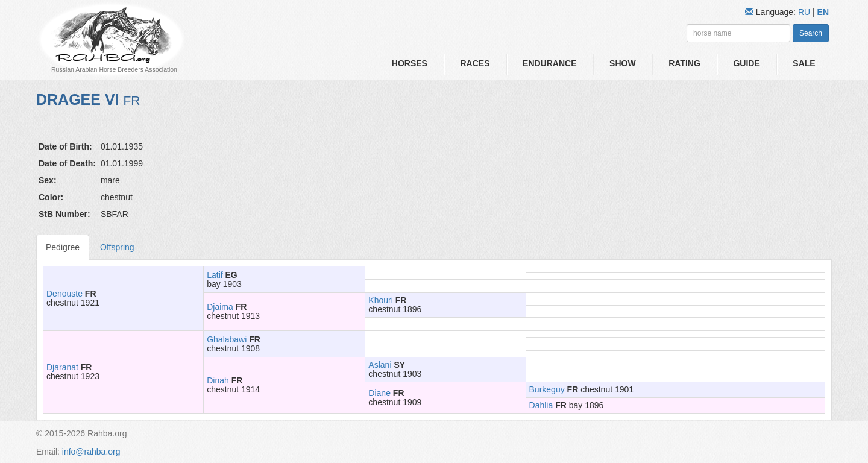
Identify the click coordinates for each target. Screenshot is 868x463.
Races (475, 63)
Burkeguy (547, 389)
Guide (746, 63)
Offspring (117, 247)
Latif (215, 275)
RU (805, 12)
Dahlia (541, 405)
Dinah (218, 380)
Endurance (549, 63)
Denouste (64, 294)
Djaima (220, 307)
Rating (684, 63)
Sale (804, 63)
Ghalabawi (227, 339)
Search (811, 33)
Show (623, 63)
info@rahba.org (91, 452)
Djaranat (62, 367)
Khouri (380, 300)
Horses (410, 63)
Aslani (380, 365)
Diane (379, 393)
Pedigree (63, 247)
